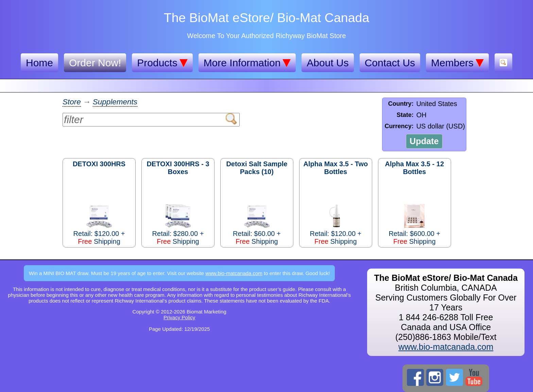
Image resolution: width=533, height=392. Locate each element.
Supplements (115, 102)
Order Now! (95, 63)
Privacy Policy (179, 317)
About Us (328, 63)
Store (72, 102)
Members (457, 63)
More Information (247, 63)
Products (162, 63)
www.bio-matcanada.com (234, 273)
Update (424, 141)
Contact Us (390, 63)
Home (39, 63)
